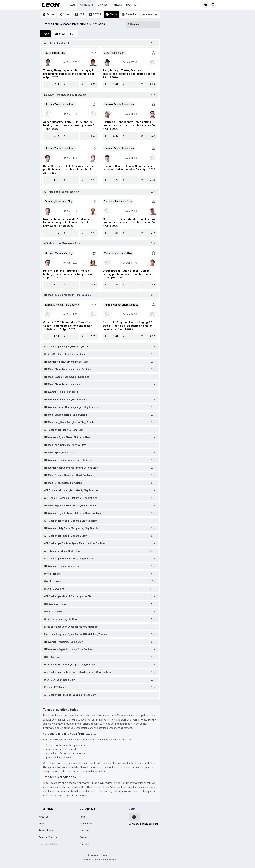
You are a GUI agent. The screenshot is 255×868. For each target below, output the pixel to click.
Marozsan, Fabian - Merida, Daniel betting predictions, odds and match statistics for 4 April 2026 (129, 223)
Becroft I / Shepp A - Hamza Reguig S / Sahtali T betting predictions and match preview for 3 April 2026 (128, 326)
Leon (132, 809)
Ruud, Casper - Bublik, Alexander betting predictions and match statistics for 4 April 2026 (69, 170)
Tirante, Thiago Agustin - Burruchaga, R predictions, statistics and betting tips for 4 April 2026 (70, 74)
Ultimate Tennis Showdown (59, 104)
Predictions (86, 5)
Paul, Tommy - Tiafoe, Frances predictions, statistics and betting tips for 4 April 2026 (129, 74)
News (73, 5)
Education (132, 5)
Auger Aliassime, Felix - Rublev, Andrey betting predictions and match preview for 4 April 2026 (70, 125)
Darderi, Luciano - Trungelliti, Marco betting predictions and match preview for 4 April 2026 (70, 274)
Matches (103, 5)
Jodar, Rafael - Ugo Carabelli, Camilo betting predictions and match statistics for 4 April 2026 (128, 274)
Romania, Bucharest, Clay (58, 202)
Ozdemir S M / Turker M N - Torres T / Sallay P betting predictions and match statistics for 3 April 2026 (68, 326)
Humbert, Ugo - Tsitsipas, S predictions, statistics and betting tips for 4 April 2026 (129, 168)
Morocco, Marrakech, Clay (59, 253)
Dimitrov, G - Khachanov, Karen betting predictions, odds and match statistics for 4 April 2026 (129, 125)
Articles (117, 5)
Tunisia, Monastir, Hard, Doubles (62, 305)
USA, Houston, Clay (55, 53)
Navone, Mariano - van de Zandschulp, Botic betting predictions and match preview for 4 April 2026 (68, 223)
